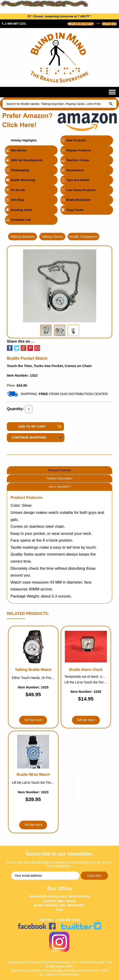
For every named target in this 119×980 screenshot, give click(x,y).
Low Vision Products (81, 190)
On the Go (18, 190)
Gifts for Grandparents (27, 160)
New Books (19, 150)
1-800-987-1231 (14, 24)
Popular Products (79, 150)
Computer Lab (21, 220)
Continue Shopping (29, 437)
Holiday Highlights (24, 140)
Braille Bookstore (79, 200)
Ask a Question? (59, 487)
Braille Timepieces (84, 237)
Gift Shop (17, 200)
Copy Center (75, 210)
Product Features (60, 470)
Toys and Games (78, 180)
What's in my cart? (81, 24)
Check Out (109, 24)
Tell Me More (33, 720)
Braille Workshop (23, 180)
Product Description (59, 478)
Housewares (75, 170)
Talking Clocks (52, 237)
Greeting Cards (21, 210)
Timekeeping (20, 170)
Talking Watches (22, 237)
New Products (76, 140)
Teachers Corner (78, 160)
